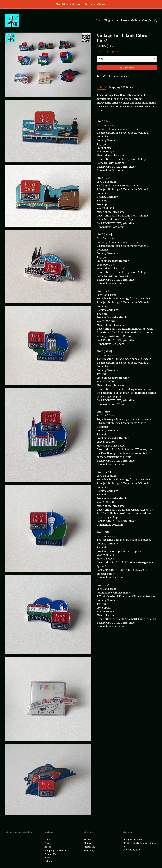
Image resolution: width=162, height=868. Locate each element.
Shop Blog (89, 850)
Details (101, 87)
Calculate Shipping (108, 52)
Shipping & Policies (121, 87)
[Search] (156, 21)
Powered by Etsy (131, 850)
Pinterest (88, 843)
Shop (99, 20)
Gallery (136, 20)
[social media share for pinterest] (110, 76)
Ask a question (122, 76)
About (115, 20)
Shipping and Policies (56, 850)
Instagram (89, 847)
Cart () (146, 20)
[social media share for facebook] (98, 76)
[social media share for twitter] (104, 76)
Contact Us (50, 854)
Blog (107, 20)
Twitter (87, 840)
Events (125, 20)
